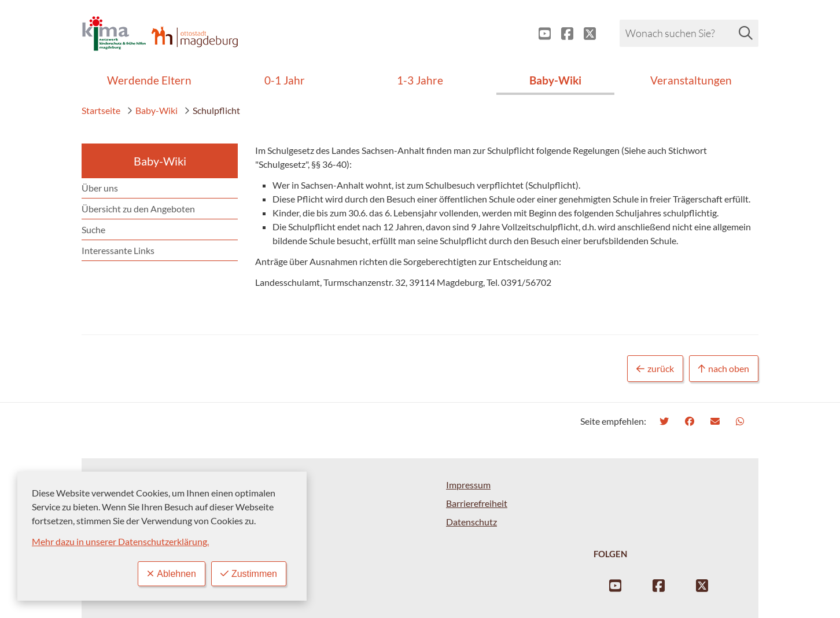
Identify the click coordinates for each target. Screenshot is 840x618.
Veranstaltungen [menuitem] (691, 80)
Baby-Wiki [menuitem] (555, 80)
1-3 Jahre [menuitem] (420, 80)
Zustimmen (249, 574)
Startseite (101, 110)
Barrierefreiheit (477, 503)
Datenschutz (471, 522)
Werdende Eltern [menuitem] (149, 80)
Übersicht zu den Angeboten (138, 209)
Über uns (100, 188)
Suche (93, 229)
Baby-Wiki (152, 110)
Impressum (468, 485)
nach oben (724, 369)
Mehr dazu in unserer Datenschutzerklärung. (120, 541)
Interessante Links (118, 250)
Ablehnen (172, 574)
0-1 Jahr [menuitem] (285, 80)
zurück (655, 369)
